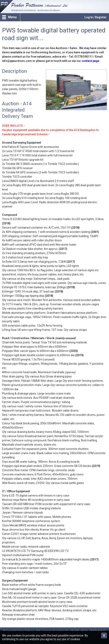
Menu (12, 17)
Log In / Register (96, 17)
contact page (90, 61)
